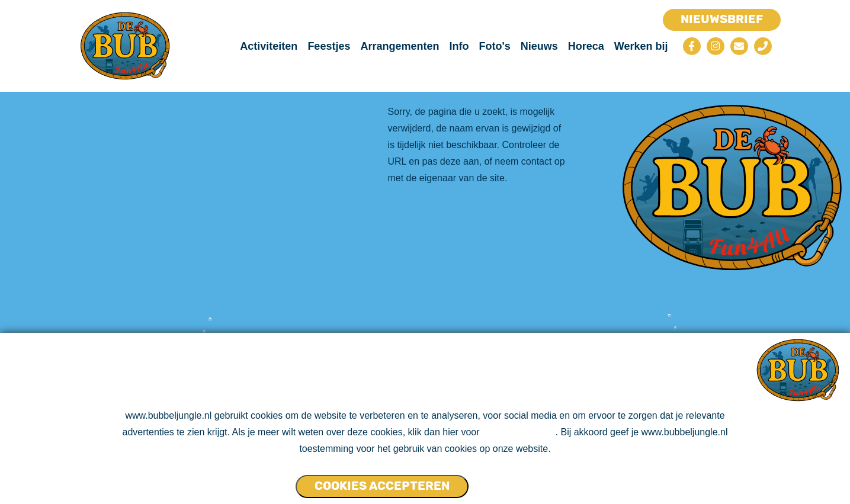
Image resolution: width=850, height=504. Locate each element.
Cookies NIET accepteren (514, 481)
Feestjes (329, 46)
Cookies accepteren (382, 486)
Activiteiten (269, 46)
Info (459, 46)
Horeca (586, 46)
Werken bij (641, 46)
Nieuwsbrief (722, 19)
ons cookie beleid (519, 432)
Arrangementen (400, 46)
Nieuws (539, 46)
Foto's (494, 46)
